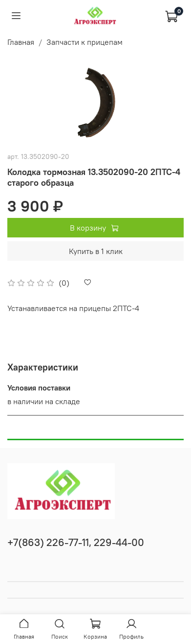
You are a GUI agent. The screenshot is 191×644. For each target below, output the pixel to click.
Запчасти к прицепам (85, 42)
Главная (21, 42)
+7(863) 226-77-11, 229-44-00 (76, 542)
